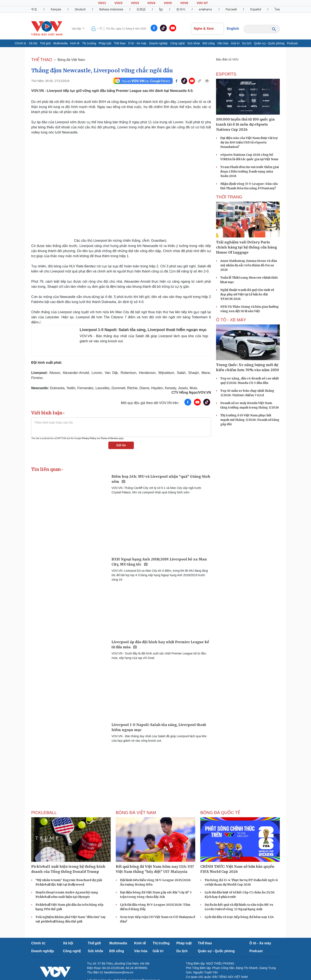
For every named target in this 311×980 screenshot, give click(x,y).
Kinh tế (75, 43)
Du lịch (247, 43)
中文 (34, 9)
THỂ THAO (42, 60)
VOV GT (202, 3)
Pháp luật (105, 43)
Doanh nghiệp (158, 43)
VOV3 (135, 3)
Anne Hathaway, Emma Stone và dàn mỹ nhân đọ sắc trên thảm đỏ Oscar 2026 (249, 265)
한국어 (181, 9)
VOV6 (184, 3)
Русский (231, 9)
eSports (226, 74)
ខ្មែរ (161, 9)
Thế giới (45, 43)
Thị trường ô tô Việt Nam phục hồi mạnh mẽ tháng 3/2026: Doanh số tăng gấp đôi (250, 420)
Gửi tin (121, 445)
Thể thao (120, 43)
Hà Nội (77, 29)
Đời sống (209, 43)
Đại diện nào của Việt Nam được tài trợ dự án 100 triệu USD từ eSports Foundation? (249, 142)
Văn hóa (223, 43)
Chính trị (21, 43)
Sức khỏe (194, 43)
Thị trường (89, 43)
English (233, 29)
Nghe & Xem (207, 29)
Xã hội (33, 43)
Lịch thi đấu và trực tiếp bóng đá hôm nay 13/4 (239, 917)
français (56, 9)
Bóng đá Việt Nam (71, 60)
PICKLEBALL (44, 813)
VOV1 (102, 3)
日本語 (141, 9)
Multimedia (61, 43)
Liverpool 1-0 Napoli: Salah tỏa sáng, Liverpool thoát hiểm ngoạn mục (143, 330)
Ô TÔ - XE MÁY (231, 320)
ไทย (277, 9)
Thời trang (229, 197)
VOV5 (168, 3)
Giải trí (235, 43)
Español (256, 9)
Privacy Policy (89, 438)
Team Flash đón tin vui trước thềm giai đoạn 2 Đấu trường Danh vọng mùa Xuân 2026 (250, 171)
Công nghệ (177, 43)
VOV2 (118, 3)
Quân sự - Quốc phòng (269, 43)
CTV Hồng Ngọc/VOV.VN (191, 392)
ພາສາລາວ (205, 9)
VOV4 (151, 3)
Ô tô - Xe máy (137, 43)
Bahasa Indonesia (111, 9)
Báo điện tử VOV (227, 59)
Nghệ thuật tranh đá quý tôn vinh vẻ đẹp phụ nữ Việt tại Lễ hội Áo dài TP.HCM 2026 (247, 294)
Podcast (292, 43)
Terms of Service (109, 438)
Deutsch (80, 9)
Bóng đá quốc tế (220, 813)
